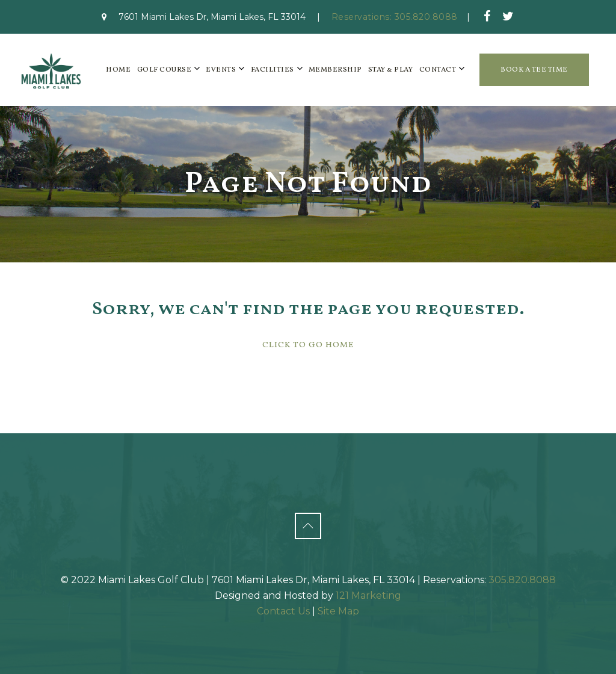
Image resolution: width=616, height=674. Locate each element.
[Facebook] (487, 16)
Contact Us (283, 611)
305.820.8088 (522, 580)
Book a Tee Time (534, 70)
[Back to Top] (308, 526)
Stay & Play (391, 70)
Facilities (273, 70)
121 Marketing (368, 595)
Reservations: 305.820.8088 (395, 17)
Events (221, 70)
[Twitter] (508, 16)
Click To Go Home (308, 345)
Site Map (338, 611)
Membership (335, 70)
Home (118, 70)
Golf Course (165, 70)
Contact (438, 70)
